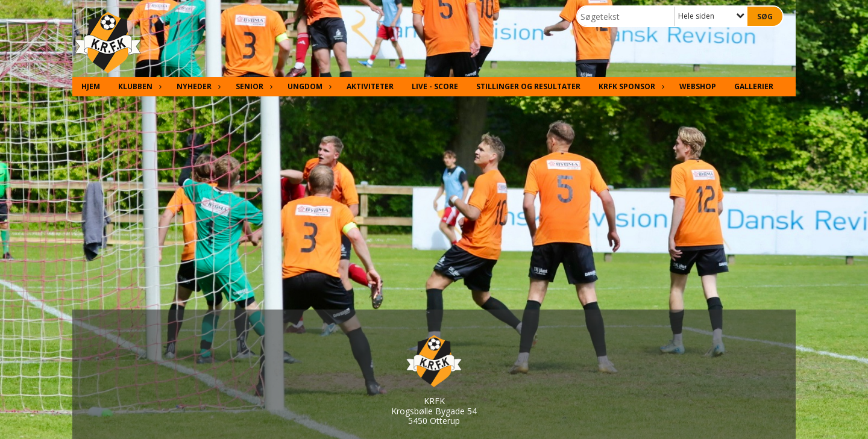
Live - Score (435, 86)
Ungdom (308, 86)
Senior (253, 86)
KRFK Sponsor (630, 86)
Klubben (138, 86)
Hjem (91, 86)
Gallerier (754, 86)
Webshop (698, 86)
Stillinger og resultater (528, 86)
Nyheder (197, 86)
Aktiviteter (370, 86)
